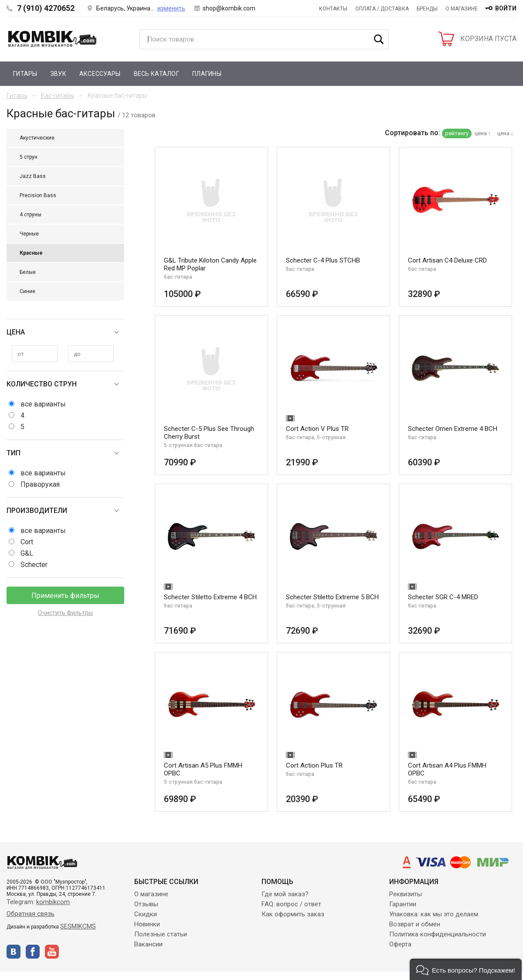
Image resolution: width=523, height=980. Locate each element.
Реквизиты (406, 894)
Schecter (34, 565)
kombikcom (53, 902)
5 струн (29, 157)
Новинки (147, 924)
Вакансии (148, 944)
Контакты (333, 9)
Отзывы (146, 904)
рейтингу (457, 133)
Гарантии (403, 904)
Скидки (146, 914)
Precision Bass (38, 195)
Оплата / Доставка (382, 9)
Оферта (400, 944)
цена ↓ (506, 133)
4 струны (31, 215)
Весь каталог (156, 74)
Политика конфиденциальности (438, 934)
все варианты (43, 404)
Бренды (427, 9)
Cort (27, 542)
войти (506, 8)
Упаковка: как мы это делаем (434, 914)
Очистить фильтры (65, 613)
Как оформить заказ (293, 914)
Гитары (25, 74)
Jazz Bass (33, 176)
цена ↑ (483, 133)
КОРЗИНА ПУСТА (488, 39)
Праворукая (40, 484)
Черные (29, 234)
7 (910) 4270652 (46, 8)
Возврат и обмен (415, 924)
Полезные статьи (161, 934)
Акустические (37, 138)
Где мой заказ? (285, 894)
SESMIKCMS (78, 926)
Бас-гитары (58, 96)
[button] (466, 969)
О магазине (462, 9)
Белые (28, 272)
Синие (27, 291)
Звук (58, 74)
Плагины (207, 74)
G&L (27, 553)
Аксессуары (100, 74)
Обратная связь (31, 914)
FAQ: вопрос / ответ (291, 904)
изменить (171, 8)
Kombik (52, 39)
